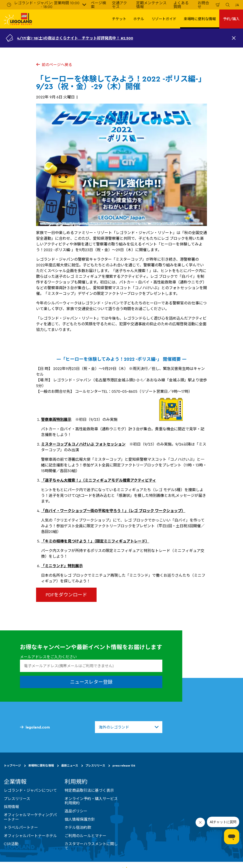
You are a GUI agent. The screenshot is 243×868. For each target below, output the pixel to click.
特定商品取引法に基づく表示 (89, 790)
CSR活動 (11, 844)
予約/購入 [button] (231, 19)
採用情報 (11, 807)
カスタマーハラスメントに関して (91, 846)
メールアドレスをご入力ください (48, 657)
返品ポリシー (76, 811)
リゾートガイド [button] (164, 19)
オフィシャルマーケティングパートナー (30, 817)
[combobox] (129, 727)
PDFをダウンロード (66, 595)
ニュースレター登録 (91, 682)
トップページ (12, 766)
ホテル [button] (139, 19)
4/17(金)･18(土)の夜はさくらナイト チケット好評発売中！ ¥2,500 (75, 38)
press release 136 (124, 766)
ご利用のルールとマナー (85, 836)
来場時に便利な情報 (41, 766)
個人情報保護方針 (80, 819)
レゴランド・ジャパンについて (30, 790)
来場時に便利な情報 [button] (200, 19)
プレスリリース (95, 766)
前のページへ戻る (54, 65)
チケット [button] (119, 19)
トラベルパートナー (21, 827)
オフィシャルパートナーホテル (30, 836)
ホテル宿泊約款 (78, 827)
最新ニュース (70, 766)
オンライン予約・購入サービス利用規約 (91, 801)
